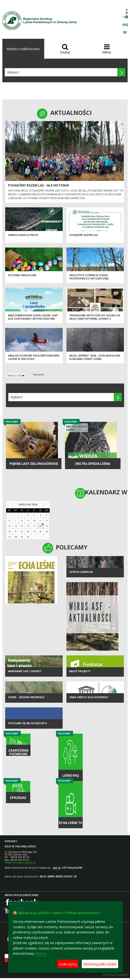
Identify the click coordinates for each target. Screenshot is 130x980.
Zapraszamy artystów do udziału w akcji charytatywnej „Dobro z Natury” (95, 319)
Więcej (41, 953)
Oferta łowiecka (81, 572)
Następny (38, 375)
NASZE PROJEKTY (80, 671)
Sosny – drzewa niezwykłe (26, 697)
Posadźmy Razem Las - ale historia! (39, 185)
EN (124, 25)
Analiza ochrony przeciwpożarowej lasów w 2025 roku (34, 357)
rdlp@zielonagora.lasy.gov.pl (20, 862)
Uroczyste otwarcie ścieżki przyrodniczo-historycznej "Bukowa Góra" (89, 279)
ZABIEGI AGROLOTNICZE (23, 235)
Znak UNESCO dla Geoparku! (89, 697)
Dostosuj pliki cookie (100, 964)
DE (125, 32)
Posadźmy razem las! (84, 235)
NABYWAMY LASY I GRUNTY (25, 671)
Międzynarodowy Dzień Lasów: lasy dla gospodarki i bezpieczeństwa (33, 317)
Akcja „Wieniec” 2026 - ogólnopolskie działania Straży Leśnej (95, 357)
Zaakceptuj (68, 964)
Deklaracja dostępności (115, 975)
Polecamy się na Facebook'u (28, 723)
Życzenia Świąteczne (22, 275)
